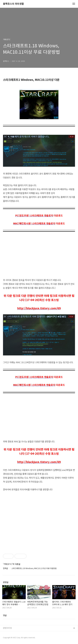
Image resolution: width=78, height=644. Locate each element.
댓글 (5, 615)
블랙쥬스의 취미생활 (13, 4)
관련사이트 (8, 628)
